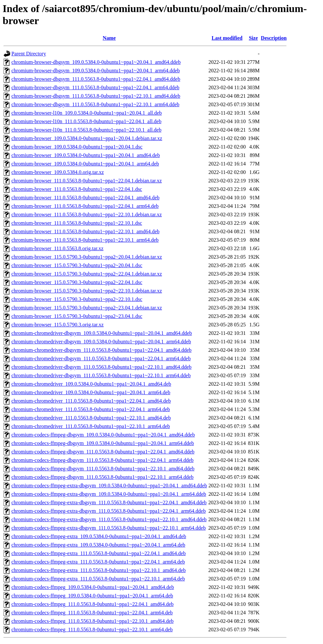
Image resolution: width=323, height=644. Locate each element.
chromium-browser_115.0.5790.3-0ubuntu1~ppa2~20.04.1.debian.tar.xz (87, 257)
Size (253, 38)
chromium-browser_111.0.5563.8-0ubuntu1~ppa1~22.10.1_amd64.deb (85, 231)
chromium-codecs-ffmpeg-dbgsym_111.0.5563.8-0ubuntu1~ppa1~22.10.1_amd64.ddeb (103, 469)
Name (109, 38)
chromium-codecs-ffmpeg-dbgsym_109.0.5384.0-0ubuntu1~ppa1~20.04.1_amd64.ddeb (103, 435)
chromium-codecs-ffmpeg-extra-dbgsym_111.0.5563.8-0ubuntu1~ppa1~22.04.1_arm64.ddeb (109, 511)
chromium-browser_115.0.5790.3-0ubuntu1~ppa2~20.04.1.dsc (77, 265)
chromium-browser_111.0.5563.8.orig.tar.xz (57, 248)
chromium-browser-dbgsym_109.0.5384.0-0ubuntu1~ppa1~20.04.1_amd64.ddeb (96, 62)
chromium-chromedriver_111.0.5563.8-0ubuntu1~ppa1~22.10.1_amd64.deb (91, 418)
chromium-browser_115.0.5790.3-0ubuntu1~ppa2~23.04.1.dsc (77, 316)
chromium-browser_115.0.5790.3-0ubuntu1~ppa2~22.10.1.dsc (77, 299)
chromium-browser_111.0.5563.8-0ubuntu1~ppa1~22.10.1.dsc (77, 223)
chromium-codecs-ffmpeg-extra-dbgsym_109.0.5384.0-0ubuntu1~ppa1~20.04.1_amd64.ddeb (109, 486)
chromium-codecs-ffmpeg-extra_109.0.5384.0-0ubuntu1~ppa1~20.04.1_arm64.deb (98, 545)
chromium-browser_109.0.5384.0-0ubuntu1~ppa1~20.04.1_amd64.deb (86, 155)
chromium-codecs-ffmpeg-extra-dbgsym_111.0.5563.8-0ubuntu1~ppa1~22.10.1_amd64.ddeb (109, 519)
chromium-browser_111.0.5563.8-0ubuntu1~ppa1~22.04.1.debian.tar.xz (87, 181)
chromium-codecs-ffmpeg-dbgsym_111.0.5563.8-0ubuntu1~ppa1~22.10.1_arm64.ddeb (103, 477)
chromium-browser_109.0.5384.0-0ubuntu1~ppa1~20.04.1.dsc (77, 147)
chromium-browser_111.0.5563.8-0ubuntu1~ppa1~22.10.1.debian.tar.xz (87, 215)
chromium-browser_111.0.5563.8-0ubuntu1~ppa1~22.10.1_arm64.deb (85, 240)
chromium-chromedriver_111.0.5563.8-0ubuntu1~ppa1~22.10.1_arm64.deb (91, 426)
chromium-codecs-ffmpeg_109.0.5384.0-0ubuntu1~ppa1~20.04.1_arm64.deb (92, 596)
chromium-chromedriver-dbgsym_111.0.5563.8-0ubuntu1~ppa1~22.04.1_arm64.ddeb (101, 358)
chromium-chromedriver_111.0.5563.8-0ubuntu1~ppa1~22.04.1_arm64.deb (91, 409)
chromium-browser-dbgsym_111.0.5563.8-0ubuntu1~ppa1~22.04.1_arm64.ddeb (95, 87)
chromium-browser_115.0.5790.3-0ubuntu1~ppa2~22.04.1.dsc (77, 282)
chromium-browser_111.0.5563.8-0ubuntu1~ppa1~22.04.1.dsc (77, 189)
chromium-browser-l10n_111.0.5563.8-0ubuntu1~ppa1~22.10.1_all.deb (86, 130)
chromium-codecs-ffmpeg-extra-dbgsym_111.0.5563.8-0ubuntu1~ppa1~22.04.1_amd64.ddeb (109, 502)
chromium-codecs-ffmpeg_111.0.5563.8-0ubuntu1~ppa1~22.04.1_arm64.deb (92, 613)
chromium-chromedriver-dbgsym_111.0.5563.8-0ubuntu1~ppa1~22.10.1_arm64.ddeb (101, 375)
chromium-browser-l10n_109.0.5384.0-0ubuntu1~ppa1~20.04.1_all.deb (87, 113)
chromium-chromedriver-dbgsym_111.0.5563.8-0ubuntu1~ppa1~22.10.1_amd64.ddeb (102, 367)
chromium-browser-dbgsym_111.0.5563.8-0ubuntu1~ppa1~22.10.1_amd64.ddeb (96, 96)
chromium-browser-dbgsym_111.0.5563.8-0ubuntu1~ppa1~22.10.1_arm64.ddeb (95, 104)
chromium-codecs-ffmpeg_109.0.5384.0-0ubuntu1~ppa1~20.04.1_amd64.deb (93, 587)
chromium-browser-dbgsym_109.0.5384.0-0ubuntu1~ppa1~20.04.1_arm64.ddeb (95, 71)
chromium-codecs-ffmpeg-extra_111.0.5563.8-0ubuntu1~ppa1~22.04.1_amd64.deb (99, 553)
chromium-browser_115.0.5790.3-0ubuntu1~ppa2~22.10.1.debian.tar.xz (87, 291)
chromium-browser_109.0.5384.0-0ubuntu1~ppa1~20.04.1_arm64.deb (85, 164)
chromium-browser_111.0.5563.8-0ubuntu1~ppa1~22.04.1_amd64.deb (85, 198)
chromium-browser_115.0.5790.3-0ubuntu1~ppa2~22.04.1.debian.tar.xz (87, 274)
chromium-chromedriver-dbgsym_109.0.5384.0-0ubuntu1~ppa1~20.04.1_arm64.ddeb (101, 342)
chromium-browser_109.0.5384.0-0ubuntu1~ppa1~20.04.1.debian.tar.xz (87, 138)
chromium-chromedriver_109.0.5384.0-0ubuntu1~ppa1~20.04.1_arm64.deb (91, 392)
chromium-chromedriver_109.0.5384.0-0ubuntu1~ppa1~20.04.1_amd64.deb (91, 384)
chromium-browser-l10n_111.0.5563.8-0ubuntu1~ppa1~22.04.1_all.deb (86, 121)
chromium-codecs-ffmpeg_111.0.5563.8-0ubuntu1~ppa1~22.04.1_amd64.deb (93, 604)
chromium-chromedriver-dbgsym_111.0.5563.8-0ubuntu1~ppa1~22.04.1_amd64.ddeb (102, 350)
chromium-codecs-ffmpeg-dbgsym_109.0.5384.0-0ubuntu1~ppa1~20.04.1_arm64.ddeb (103, 443)
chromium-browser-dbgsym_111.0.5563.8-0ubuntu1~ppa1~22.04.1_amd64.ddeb (96, 79)
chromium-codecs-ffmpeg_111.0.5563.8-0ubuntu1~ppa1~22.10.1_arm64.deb (92, 630)
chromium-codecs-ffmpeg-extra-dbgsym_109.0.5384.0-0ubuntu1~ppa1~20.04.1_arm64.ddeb (109, 494)
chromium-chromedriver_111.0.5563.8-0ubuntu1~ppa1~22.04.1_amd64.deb (91, 401)
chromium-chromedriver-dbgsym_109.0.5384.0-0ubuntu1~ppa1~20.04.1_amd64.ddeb (102, 333)
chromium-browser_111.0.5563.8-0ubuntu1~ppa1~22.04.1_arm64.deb (85, 206)
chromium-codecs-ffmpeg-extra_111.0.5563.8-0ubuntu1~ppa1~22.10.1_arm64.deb (98, 579)
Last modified (227, 38)
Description (274, 38)
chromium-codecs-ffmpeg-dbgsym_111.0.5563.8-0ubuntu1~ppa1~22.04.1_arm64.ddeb (103, 460)
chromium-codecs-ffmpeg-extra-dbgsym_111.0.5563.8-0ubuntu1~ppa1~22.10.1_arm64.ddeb (109, 528)
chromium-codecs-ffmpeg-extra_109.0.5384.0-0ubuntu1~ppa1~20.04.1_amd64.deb (99, 536)
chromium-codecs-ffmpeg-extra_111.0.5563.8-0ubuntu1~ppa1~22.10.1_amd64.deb (99, 570)
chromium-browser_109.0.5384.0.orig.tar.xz (58, 172)
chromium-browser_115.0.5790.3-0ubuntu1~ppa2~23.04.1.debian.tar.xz (87, 308)
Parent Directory (29, 54)
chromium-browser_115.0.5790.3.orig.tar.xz (58, 325)
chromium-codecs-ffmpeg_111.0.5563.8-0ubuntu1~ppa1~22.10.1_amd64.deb (93, 621)
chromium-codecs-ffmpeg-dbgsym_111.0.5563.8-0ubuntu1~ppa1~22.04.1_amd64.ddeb (103, 452)
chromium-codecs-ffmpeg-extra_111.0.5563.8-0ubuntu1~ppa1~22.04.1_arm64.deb (98, 562)
